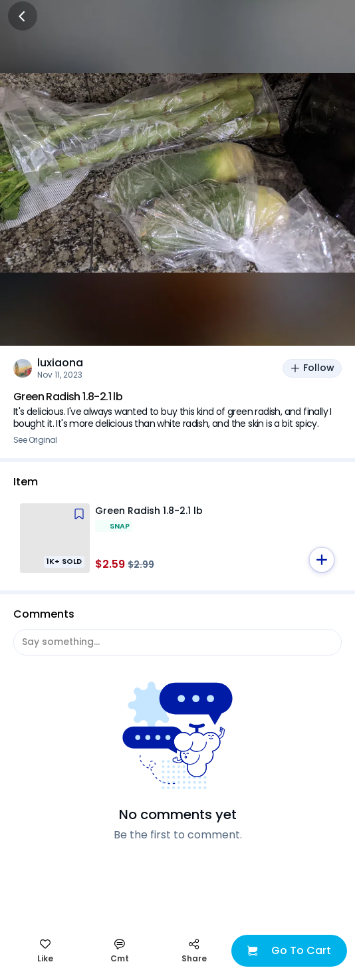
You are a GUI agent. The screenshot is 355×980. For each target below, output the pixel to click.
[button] (322, 560)
